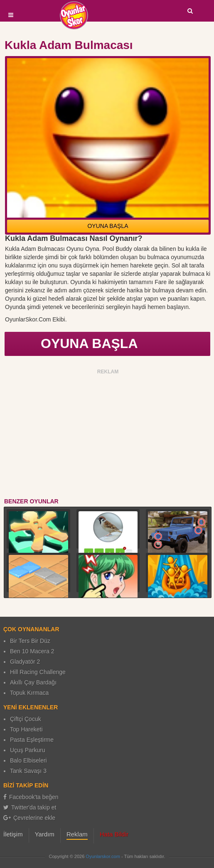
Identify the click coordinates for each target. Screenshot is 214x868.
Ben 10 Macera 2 (32, 651)
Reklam (77, 834)
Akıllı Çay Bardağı (33, 682)
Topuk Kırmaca (29, 693)
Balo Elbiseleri (28, 760)
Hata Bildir (114, 834)
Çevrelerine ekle (29, 818)
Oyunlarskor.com (103, 856)
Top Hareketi (26, 729)
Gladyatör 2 (25, 662)
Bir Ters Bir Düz (30, 641)
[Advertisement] (108, 435)
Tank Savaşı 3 (28, 771)
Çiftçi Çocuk (26, 719)
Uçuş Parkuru (28, 750)
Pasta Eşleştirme (32, 740)
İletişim (13, 834)
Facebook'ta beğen (31, 797)
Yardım (45, 834)
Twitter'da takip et (30, 807)
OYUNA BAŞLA (108, 226)
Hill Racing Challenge (38, 672)
